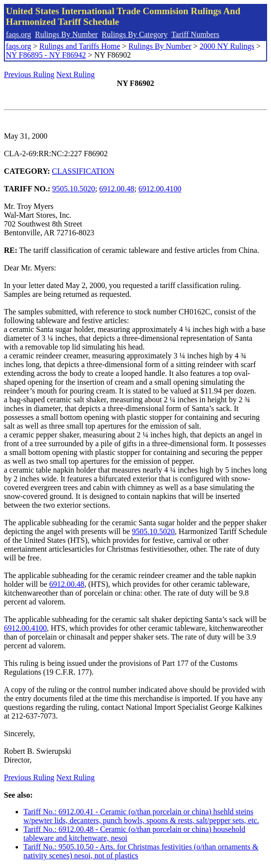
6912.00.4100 (160, 189)
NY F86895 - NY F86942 (46, 55)
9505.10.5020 (74, 189)
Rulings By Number (67, 34)
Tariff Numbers (195, 34)
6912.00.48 (117, 189)
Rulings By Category (135, 34)
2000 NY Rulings (227, 46)
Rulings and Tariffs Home (80, 46)
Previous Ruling (29, 74)
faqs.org (19, 34)
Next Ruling (76, 74)
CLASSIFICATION (83, 171)
